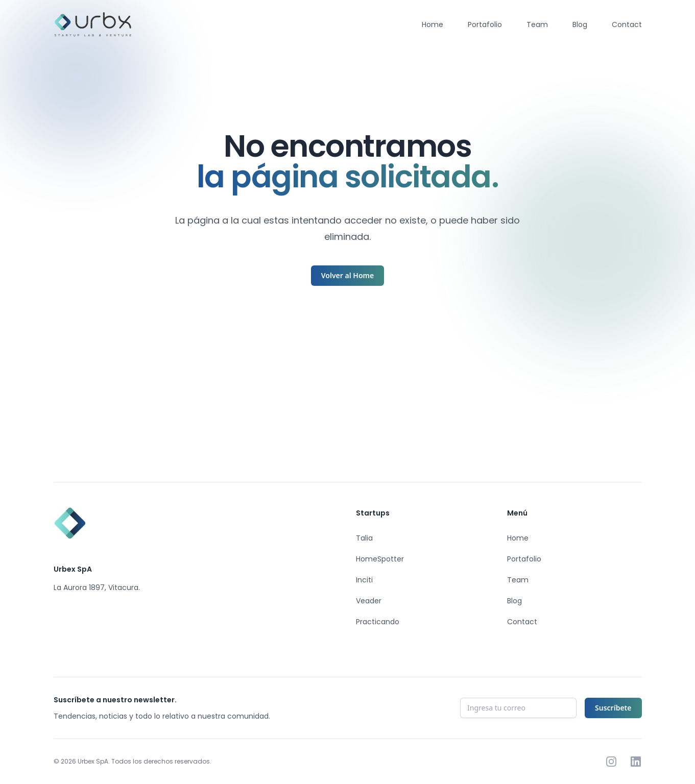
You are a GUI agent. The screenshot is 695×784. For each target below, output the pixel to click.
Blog (580, 24)
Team (537, 24)
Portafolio (485, 24)
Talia (364, 538)
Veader (369, 601)
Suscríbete (613, 708)
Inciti (364, 580)
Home (433, 24)
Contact (627, 24)
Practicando (378, 622)
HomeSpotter (380, 559)
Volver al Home (347, 275)
